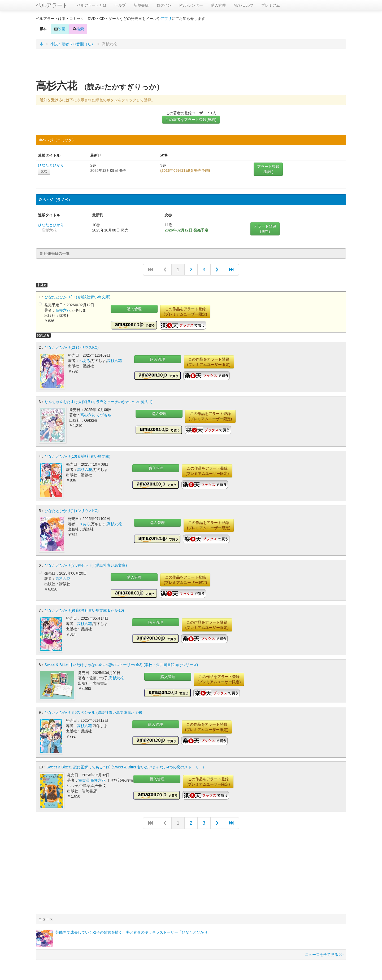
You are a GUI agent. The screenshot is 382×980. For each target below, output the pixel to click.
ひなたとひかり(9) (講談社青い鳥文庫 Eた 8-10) (84, 610)
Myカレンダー (191, 5)
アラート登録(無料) (268, 169)
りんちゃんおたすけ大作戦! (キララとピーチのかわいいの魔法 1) (99, 402)
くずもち (104, 415)
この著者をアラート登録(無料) (191, 120)
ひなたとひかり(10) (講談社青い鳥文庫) (77, 456)
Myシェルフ (244, 5)
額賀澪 (84, 779)
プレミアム (271, 5)
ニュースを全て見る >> (324, 953)
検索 (78, 29)
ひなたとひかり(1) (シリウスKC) (72, 510)
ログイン (164, 5)
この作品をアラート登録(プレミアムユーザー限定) (185, 312)
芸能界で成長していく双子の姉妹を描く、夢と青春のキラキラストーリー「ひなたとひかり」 (133, 931)
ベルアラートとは (92, 5)
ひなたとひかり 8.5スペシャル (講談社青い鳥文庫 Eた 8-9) (93, 712)
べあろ (85, 361)
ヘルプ (120, 5)
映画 (60, 29)
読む (44, 171)
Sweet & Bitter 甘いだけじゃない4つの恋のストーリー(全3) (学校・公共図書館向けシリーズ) (121, 664)
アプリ (166, 19)
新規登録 (141, 5)
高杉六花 (63, 310)
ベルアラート (52, 5)
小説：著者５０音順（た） (73, 44)
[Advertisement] (191, 66)
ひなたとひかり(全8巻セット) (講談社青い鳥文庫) (86, 565)
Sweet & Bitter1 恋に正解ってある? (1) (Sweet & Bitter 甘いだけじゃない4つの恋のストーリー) (125, 766)
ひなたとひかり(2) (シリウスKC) (72, 347)
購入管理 (218, 5)
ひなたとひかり (51, 165)
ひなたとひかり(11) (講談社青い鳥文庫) (77, 297)
